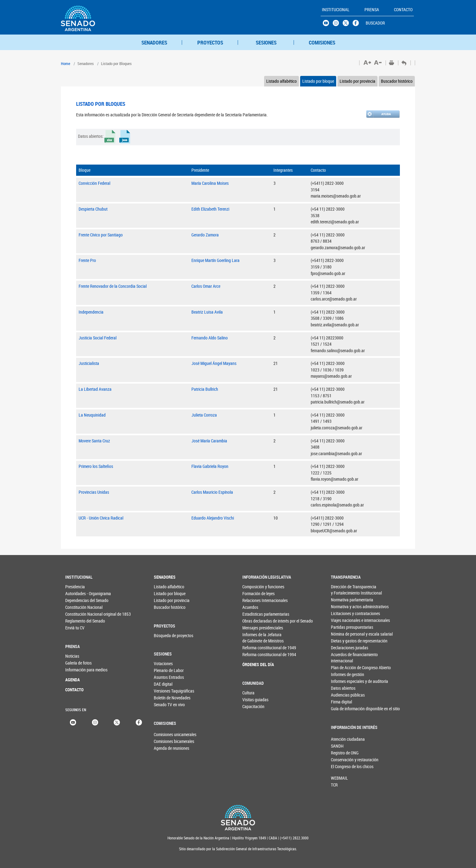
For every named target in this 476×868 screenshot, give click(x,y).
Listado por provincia (357, 81)
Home (66, 63)
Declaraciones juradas (343, 648)
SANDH (337, 746)
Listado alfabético (281, 81)
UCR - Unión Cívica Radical (101, 518)
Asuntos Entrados (166, 677)
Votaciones (163, 663)
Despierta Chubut (93, 209)
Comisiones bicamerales (164, 741)
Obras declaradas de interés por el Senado (255, 621)
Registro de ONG (341, 753)
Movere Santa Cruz (94, 441)
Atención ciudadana (341, 739)
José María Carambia (209, 441)
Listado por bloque (318, 81)
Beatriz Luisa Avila (207, 312)
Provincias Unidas (94, 492)
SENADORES (154, 42)
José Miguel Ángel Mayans (214, 363)
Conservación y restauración (341, 760)
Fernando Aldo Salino (210, 338)
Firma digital (341, 702)
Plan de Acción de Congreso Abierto (343, 667)
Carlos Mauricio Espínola (212, 492)
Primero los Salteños (96, 466)
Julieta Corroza (204, 415)
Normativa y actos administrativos (343, 607)
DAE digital (163, 684)
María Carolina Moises (210, 183)
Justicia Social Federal (98, 338)
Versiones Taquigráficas (166, 691)
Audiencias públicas (343, 695)
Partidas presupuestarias (343, 627)
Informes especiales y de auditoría (343, 681)
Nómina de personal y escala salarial (343, 634)
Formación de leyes (255, 593)
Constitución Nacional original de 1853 (78, 614)
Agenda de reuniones (164, 748)
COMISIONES (322, 42)
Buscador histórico (397, 81)
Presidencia (75, 587)
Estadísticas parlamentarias (255, 614)
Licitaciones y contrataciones (343, 613)
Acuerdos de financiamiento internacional (343, 658)
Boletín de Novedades (166, 698)
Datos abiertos (343, 688)
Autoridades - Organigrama (78, 593)
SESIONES (266, 42)
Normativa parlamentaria (343, 600)
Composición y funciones (255, 587)
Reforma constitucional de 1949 (255, 648)
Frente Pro (87, 260)
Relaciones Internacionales (255, 600)
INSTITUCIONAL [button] (336, 9)
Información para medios (78, 670)
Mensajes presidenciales (255, 628)
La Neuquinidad (92, 415)
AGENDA (73, 680)
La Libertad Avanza (95, 389)
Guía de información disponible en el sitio (343, 709)
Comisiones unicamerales (164, 734)
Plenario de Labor (166, 670)
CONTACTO (74, 690)
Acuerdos (250, 607)
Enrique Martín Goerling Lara (215, 260)
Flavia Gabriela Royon (210, 466)
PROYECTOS (210, 42)
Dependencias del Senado (78, 600)
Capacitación (253, 706)
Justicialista (89, 363)
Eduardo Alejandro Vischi (213, 518)
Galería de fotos (78, 663)
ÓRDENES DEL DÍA (255, 664)
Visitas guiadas (255, 700)
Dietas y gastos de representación (343, 641)
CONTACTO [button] (403, 9)
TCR (334, 785)
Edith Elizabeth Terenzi (210, 209)
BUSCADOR (375, 23)
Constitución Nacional (78, 607)
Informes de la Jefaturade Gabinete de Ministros (255, 638)
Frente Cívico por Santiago (101, 235)
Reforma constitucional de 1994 (255, 654)
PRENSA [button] (372, 9)
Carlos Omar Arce (206, 286)
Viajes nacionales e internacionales (343, 620)
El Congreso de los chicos (341, 766)
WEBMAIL (339, 778)
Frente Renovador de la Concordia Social (113, 286)
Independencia (91, 312)
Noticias (72, 656)
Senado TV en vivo (166, 705)
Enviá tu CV (75, 628)
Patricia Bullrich (205, 389)
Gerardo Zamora (205, 235)
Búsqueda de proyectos (166, 635)
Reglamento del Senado (78, 621)
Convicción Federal (94, 183)
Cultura (248, 693)
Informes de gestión (343, 674)
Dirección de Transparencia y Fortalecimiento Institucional (343, 590)
